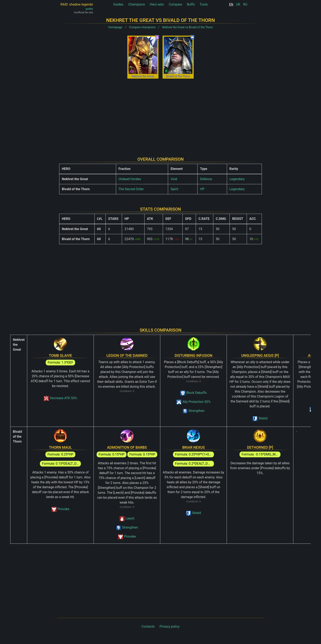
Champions (137, 4)
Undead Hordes (130, 179)
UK (238, 4)
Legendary (237, 179)
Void (174, 179)
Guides (118, 4)
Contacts (148, 626)
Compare (175, 4)
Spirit (174, 189)
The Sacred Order (131, 189)
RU (245, 4)
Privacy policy (170, 626)
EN (231, 4)
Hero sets (157, 4)
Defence (206, 179)
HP (202, 189)
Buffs (191, 4)
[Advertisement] (160, 114)
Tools (204, 4)
